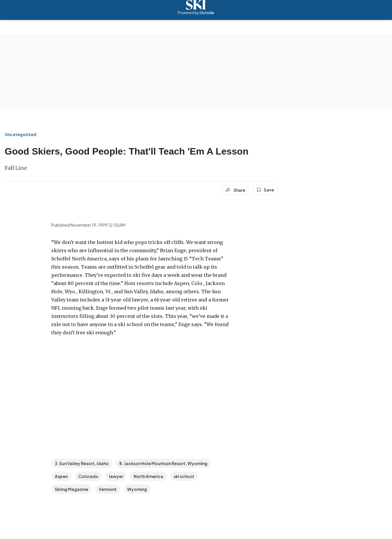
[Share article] (235, 190)
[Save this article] (265, 190)
